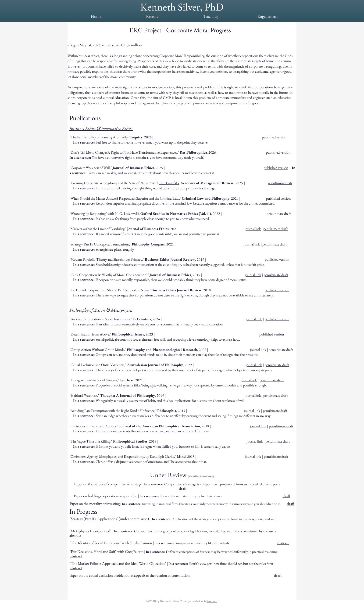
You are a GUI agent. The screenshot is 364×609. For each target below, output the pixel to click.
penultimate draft (280, 183)
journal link (252, 244)
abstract (75, 535)
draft (183, 488)
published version (274, 137)
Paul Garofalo (169, 183)
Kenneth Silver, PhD (182, 7)
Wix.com (212, 601)
